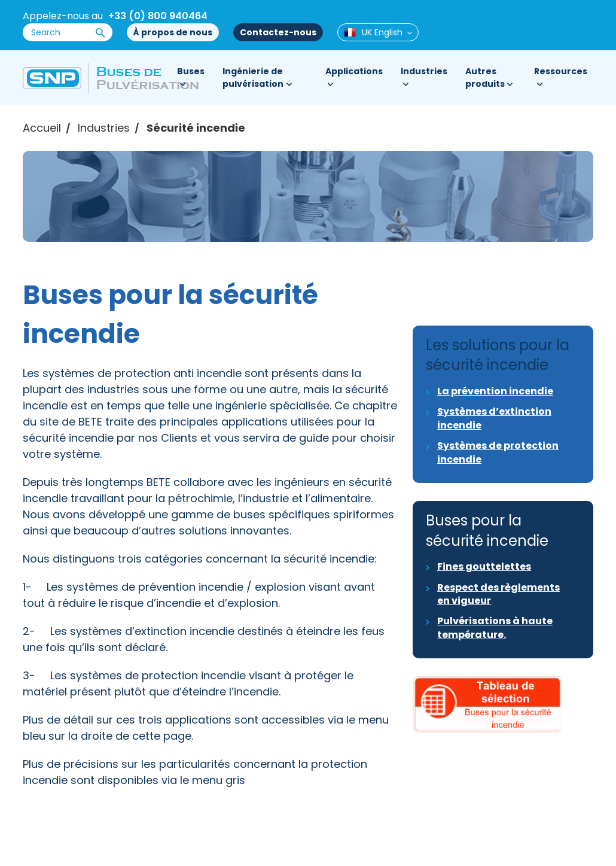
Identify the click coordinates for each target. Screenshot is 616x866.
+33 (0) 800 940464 (158, 16)
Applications (354, 71)
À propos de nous (173, 32)
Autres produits (485, 78)
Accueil (42, 128)
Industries (424, 71)
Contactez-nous (278, 32)
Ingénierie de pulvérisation (253, 78)
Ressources (561, 71)
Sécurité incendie (196, 128)
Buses (191, 71)
